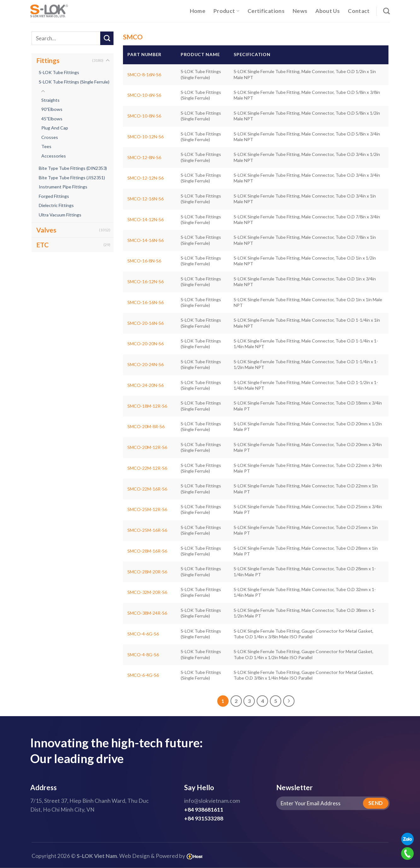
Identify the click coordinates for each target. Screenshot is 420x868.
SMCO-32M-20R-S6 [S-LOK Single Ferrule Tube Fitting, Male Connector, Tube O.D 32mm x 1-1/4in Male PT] (147, 592)
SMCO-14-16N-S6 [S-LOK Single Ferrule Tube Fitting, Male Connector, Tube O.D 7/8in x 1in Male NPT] (146, 240)
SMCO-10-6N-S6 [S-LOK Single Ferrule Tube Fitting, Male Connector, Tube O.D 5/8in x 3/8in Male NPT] (144, 95)
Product (226, 11)
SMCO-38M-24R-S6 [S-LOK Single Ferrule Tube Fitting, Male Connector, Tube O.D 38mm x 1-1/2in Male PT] (147, 613)
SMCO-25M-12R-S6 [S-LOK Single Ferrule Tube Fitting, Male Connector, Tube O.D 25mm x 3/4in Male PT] (147, 509)
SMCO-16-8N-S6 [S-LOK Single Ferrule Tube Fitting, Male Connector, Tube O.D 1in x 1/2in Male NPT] (144, 261)
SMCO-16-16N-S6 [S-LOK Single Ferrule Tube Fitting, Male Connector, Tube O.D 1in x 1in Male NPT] (146, 302)
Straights (50, 100)
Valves (46, 230)
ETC (42, 245)
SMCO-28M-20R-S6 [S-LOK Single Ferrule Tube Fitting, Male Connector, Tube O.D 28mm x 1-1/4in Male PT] (147, 572)
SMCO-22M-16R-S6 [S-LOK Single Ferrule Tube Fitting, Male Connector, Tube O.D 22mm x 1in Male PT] (147, 489)
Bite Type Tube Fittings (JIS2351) (72, 178)
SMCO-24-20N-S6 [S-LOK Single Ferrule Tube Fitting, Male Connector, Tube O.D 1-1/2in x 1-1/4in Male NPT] (146, 385)
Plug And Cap (55, 128)
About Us (327, 11)
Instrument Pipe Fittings (63, 187)
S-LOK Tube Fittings (59, 72)
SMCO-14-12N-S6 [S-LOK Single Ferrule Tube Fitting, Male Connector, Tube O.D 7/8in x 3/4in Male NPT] (146, 219)
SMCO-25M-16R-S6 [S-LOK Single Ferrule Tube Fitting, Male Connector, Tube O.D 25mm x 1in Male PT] (147, 530)
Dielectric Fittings (56, 206)
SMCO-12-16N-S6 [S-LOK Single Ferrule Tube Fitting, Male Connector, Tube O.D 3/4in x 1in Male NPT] (146, 199)
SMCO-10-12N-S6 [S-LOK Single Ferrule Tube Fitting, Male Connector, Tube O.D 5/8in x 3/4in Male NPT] (146, 137)
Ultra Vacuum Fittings (60, 215)
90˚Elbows (52, 109)
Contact (359, 11)
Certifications (266, 11)
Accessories (54, 156)
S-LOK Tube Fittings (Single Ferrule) (74, 82)
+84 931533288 (204, 819)
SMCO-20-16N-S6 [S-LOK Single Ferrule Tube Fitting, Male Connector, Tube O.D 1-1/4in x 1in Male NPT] (146, 323)
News (300, 11)
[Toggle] (108, 61)
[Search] (386, 11)
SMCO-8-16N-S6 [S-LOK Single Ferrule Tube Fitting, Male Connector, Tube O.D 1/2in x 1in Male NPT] (144, 75)
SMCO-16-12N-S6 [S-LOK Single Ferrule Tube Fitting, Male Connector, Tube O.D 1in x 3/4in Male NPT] (146, 282)
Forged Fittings (54, 196)
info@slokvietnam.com (212, 801)
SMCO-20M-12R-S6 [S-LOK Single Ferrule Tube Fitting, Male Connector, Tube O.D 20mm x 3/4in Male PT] (147, 447)
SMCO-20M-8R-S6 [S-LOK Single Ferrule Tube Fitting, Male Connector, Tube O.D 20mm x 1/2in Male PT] (146, 426)
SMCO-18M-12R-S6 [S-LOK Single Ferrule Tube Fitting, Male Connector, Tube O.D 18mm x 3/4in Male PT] (147, 406)
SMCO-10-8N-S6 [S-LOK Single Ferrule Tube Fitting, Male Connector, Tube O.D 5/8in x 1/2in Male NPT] (144, 116)
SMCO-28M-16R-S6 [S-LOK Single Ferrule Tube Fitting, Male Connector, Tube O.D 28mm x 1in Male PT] (147, 551)
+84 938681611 (204, 810)
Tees (46, 147)
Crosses (50, 137)
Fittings (48, 60)
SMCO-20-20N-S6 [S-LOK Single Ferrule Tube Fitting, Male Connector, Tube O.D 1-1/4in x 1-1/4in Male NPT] (146, 344)
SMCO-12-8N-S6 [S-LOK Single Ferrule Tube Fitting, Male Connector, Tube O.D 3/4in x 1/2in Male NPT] (144, 157)
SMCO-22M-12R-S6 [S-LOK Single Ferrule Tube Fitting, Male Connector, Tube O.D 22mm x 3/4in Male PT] (147, 468)
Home (198, 11)
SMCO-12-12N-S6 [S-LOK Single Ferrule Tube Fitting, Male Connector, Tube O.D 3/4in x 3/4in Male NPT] (146, 178)
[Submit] (107, 38)
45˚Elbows (52, 119)
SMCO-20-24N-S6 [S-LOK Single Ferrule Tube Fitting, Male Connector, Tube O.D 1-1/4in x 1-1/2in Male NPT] (146, 364)
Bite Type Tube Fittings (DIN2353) (73, 168)
